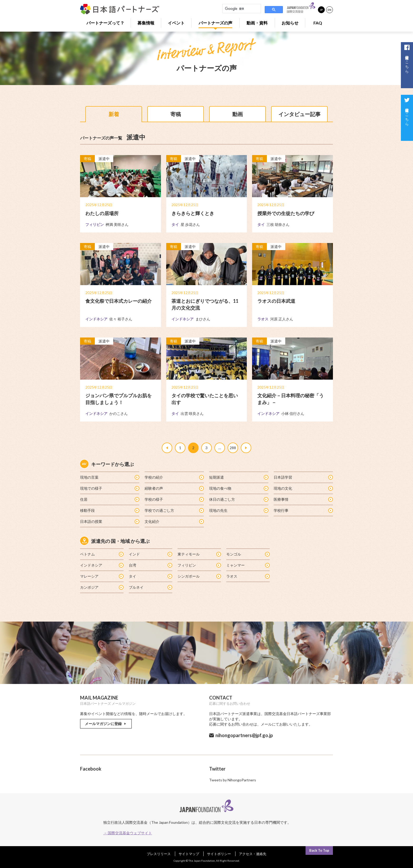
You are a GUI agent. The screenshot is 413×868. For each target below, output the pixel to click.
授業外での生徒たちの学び (286, 213)
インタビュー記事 (299, 114)
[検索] (241, 9)
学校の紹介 (174, 477)
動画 (238, 114)
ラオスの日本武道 (276, 301)
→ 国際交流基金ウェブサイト (128, 833)
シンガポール (199, 576)
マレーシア (102, 576)
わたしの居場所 (102, 213)
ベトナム (102, 554)
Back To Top (319, 851)
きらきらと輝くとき (193, 213)
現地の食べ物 (239, 488)
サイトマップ (189, 854)
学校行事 (303, 510)
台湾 (150, 565)
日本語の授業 (109, 521)
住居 (109, 499)
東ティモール (199, 554)
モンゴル (248, 554)
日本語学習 (303, 477)
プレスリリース (159, 854)
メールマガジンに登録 (106, 724)
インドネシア (102, 565)
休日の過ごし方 (239, 499)
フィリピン (199, 565)
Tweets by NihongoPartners (233, 780)
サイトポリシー (219, 854)
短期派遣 (239, 477)
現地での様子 (109, 488)
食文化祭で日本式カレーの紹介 (119, 301)
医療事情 (303, 499)
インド (150, 554)
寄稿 (176, 114)
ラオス (248, 576)
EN (330, 10)
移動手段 (109, 510)
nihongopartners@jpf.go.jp (244, 735)
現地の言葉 (109, 477)
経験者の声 (174, 488)
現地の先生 (239, 510)
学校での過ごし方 (174, 510)
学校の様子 (174, 499)
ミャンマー (248, 565)
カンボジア (102, 587)
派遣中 (104, 159)
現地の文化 (303, 488)
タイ (150, 576)
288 (233, 448)
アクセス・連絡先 (253, 854)
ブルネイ (150, 587)
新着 (114, 114)
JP (321, 10)
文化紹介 (174, 521)
